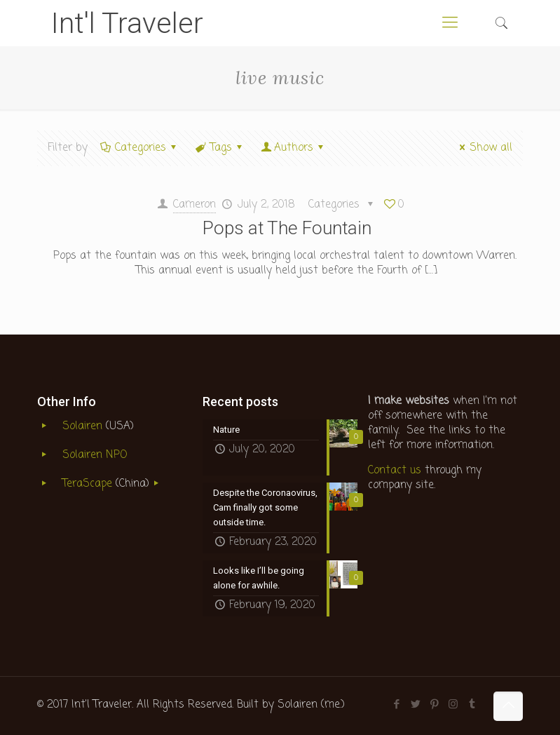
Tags (220, 148)
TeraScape (89, 484)
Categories (139, 148)
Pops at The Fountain (287, 228)
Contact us (395, 471)
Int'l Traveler (127, 23)
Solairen (82, 426)
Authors (294, 148)
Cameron (194, 205)
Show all (484, 148)
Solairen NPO (95, 455)
